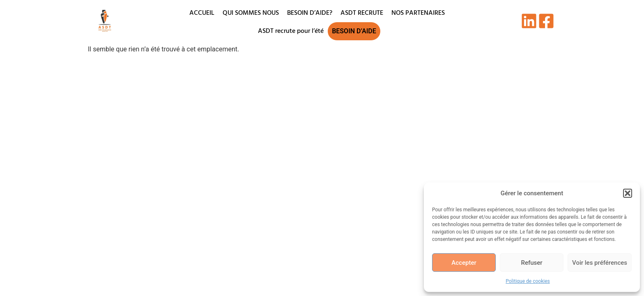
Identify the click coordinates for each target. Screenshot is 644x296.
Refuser (531, 263)
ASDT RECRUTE (362, 13)
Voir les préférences (600, 263)
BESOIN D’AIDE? (310, 13)
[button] (628, 193)
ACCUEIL (202, 13)
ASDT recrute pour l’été (291, 31)
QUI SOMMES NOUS (251, 13)
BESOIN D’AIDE (354, 31)
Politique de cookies (528, 281)
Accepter (464, 263)
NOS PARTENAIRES (418, 13)
